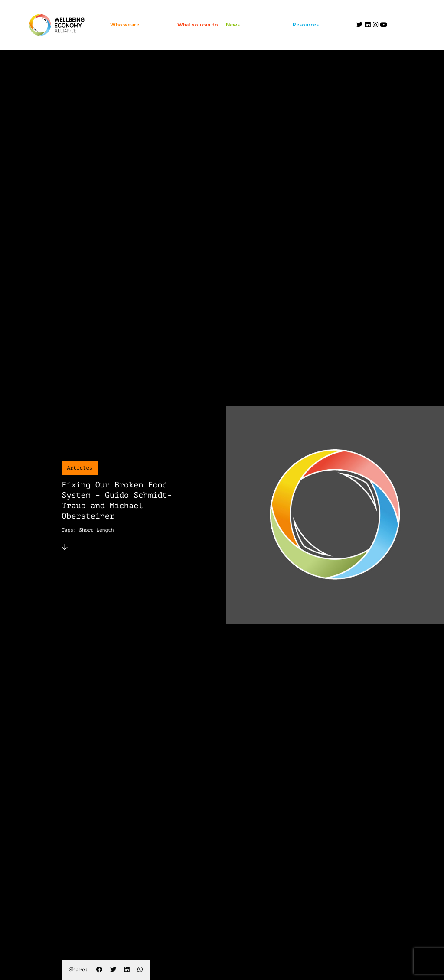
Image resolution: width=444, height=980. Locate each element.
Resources (306, 24)
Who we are (125, 24)
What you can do (198, 24)
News (233, 24)
